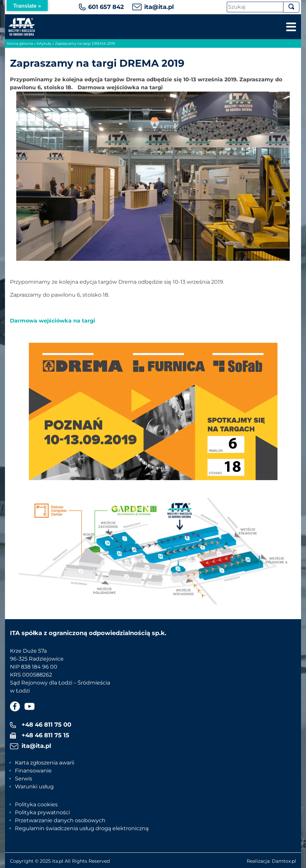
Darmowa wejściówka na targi (53, 321)
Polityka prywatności (42, 812)
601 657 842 (106, 7)
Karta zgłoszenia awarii (45, 763)
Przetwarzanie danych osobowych (60, 820)
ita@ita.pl (159, 7)
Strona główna (20, 43)
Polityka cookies (36, 804)
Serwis (24, 779)
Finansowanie (33, 771)
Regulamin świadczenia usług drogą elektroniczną (82, 828)
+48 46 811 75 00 (46, 725)
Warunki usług (34, 787)
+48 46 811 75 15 (45, 735)
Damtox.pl (284, 861)
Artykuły (44, 43)
